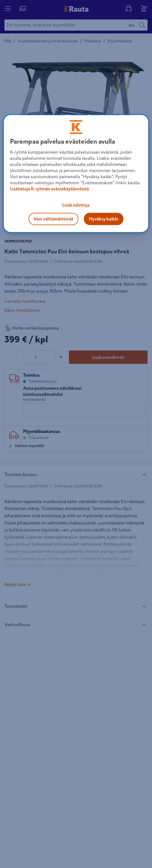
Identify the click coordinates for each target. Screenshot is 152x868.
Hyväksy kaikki (104, 219)
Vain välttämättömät (53, 219)
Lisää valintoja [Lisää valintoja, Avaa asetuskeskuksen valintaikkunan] (76, 205)
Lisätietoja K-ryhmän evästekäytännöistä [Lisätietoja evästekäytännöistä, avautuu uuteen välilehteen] (49, 189)
